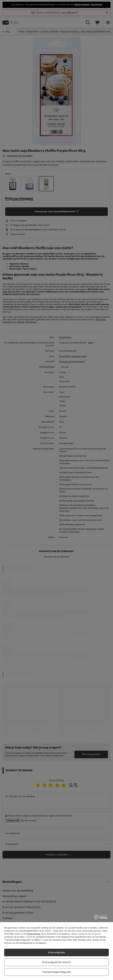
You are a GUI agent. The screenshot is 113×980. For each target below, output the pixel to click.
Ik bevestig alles (56, 952)
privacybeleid (34, 934)
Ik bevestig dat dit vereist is (57, 962)
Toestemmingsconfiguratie (57, 972)
